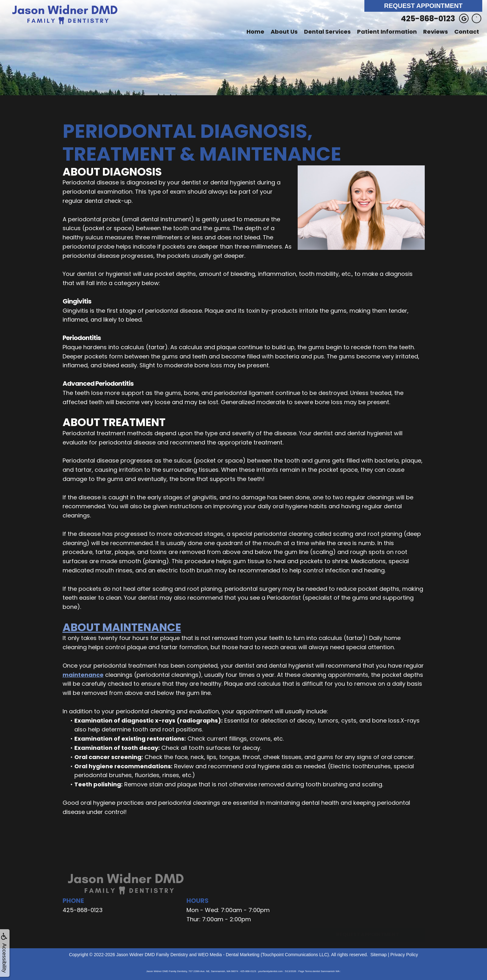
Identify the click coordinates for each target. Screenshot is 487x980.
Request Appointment (423, 6)
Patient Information (387, 32)
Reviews (436, 32)
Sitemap (379, 955)
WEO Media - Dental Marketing (229, 955)
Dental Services (327, 32)
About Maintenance (122, 627)
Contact (467, 32)
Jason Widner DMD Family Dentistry (152, 955)
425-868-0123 (428, 19)
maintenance (83, 675)
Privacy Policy (404, 955)
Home (255, 32)
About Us (284, 32)
